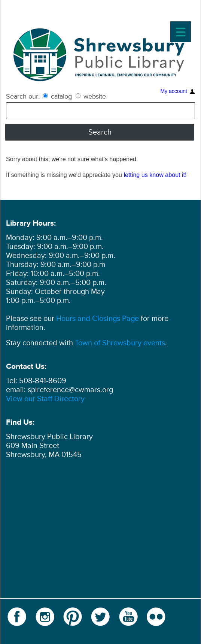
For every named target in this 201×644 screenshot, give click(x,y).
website (91, 96)
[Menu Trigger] (181, 32)
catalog (58, 96)
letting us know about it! (155, 175)
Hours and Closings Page (97, 319)
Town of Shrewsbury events (120, 343)
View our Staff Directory (45, 399)
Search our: (23, 96)
